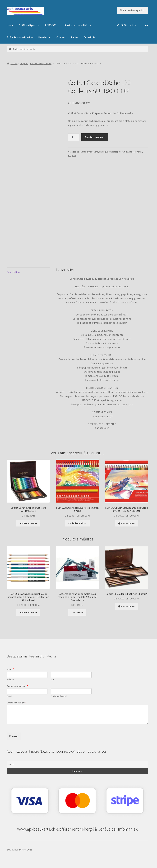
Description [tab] (13, 272)
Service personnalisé (76, 25)
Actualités (89, 37)
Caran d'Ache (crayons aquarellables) (99, 152)
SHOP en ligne (27, 25)
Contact (61, 37)
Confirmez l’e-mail (59, 696)
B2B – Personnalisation (20, 37)
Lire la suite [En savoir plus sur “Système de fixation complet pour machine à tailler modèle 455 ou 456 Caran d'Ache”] (77, 612)
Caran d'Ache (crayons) (41, 63)
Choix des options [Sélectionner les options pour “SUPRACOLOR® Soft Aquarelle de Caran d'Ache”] (77, 523)
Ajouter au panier (95, 137)
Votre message (16, 702)
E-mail (10, 696)
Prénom (10, 680)
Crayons (24, 63)
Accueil (14, 63)
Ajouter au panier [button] (28, 523)
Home (10, 25)
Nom (10, 669)
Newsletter (45, 37)
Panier (75, 37)
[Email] (77, 764)
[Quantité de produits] (74, 137)
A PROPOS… (52, 25)
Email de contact (17, 686)
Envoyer (14, 736)
